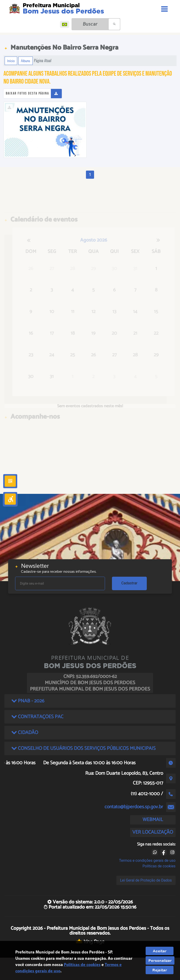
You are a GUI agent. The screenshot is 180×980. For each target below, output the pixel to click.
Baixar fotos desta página (27, 93)
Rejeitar (160, 970)
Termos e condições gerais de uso (147, 860)
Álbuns (26, 61)
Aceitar (160, 951)
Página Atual (43, 61)
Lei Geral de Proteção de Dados (146, 880)
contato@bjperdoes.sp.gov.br (134, 807)
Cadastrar (129, 583)
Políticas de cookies (159, 866)
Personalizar (160, 960)
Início (11, 61)
